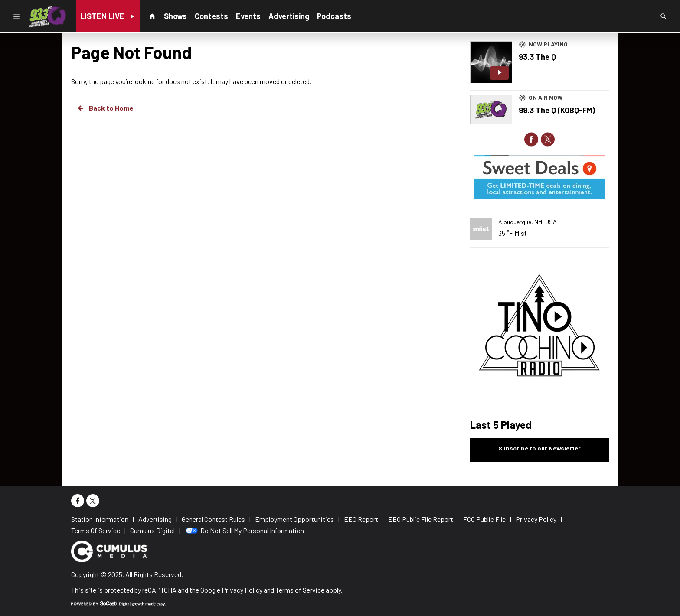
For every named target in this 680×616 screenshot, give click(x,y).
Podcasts (334, 16)
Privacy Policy (242, 590)
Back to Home (105, 108)
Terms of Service (300, 590)
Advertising (289, 16)
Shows (175, 16)
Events (248, 16)
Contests (211, 16)
